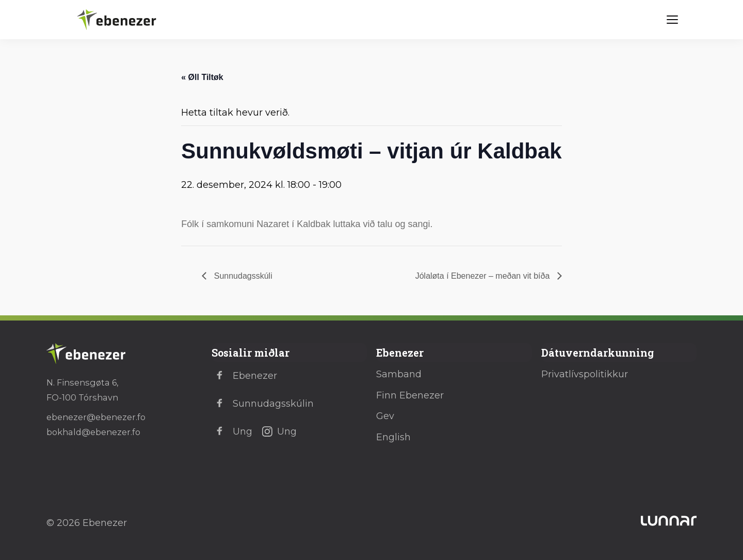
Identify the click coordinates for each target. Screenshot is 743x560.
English (393, 437)
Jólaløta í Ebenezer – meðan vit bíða (484, 276)
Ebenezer (244, 376)
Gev (385, 416)
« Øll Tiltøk (202, 77)
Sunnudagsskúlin (263, 404)
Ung (232, 431)
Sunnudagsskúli (242, 276)
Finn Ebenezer (410, 395)
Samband (399, 374)
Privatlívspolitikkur (585, 374)
